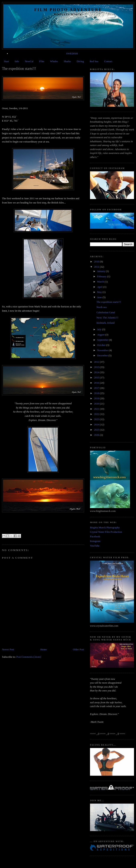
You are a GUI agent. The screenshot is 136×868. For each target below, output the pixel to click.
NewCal (29, 61)
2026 (97, 435)
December (103, 355)
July (100, 329)
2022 (97, 414)
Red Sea (94, 61)
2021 (97, 409)
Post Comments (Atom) (29, 657)
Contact (108, 61)
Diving (80, 61)
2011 (97, 267)
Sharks (67, 61)
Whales (54, 61)
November (103, 350)
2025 (97, 430)
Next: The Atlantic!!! (107, 318)
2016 (97, 383)
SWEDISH (72, 53)
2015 (97, 378)
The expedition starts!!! (109, 302)
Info (17, 61)
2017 (97, 388)
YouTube (95, 546)
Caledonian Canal (106, 312)
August (101, 335)
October (102, 345)
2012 (97, 362)
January (102, 271)
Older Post (78, 649)
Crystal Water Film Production (106, 532)
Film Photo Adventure (68, 10)
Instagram (95, 541)
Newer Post (8, 649)
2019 (97, 398)
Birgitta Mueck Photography (105, 527)
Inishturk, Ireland (105, 323)
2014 (97, 372)
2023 (97, 419)
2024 (97, 424)
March (101, 282)
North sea (101, 307)
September (103, 340)
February (102, 276)
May (100, 292)
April (100, 287)
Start (6, 61)
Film (42, 61)
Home (44, 649)
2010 (97, 262)
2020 (97, 404)
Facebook (95, 536)
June (100, 297)
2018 (97, 393)
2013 (97, 367)
